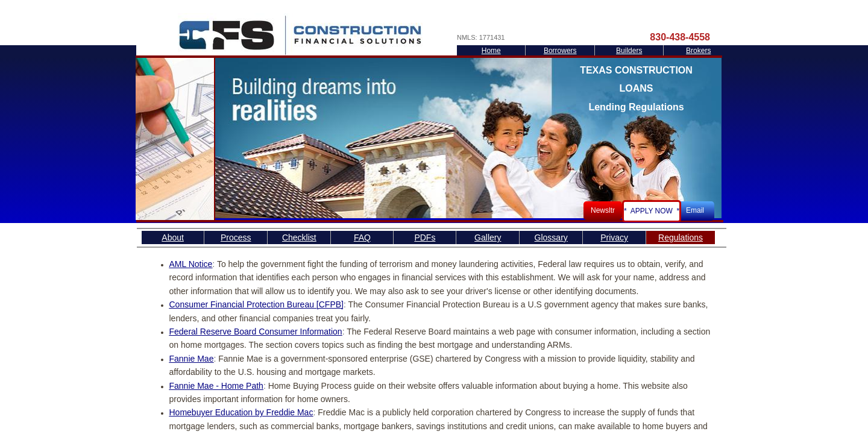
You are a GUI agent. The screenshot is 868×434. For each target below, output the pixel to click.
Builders (629, 51)
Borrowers (560, 51)
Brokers (698, 51)
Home (491, 51)
